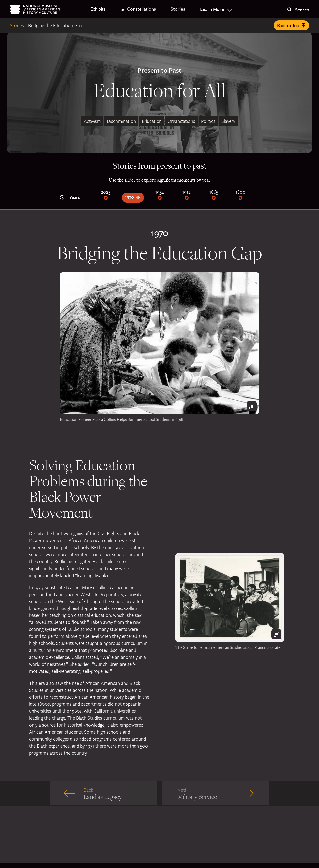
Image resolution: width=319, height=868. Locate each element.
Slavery (228, 121)
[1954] (160, 198)
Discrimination (121, 121)
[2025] (106, 198)
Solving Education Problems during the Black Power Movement (88, 489)
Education (152, 121)
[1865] (214, 198)
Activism (92, 121)
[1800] (240, 198)
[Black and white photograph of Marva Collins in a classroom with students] (159, 343)
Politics (208, 121)
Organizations (181, 121)
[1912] (187, 198)
